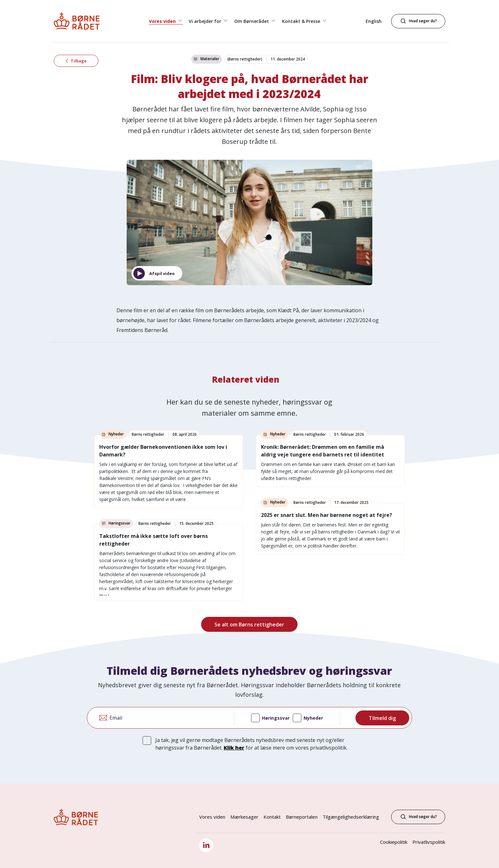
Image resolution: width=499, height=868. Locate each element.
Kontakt (272, 817)
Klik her (234, 748)
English (374, 21)
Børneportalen (302, 817)
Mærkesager (244, 817)
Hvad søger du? (418, 817)
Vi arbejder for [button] (206, 21)
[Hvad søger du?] (418, 21)
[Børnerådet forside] (82, 21)
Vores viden (212, 817)
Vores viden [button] (163, 21)
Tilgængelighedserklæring (351, 817)
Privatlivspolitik (429, 842)
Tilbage (76, 61)
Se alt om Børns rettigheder (249, 625)
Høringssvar (270, 718)
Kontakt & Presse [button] (302, 21)
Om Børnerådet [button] (252, 21)
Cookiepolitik (394, 842)
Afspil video (162, 273)
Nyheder (308, 718)
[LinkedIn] (206, 845)
